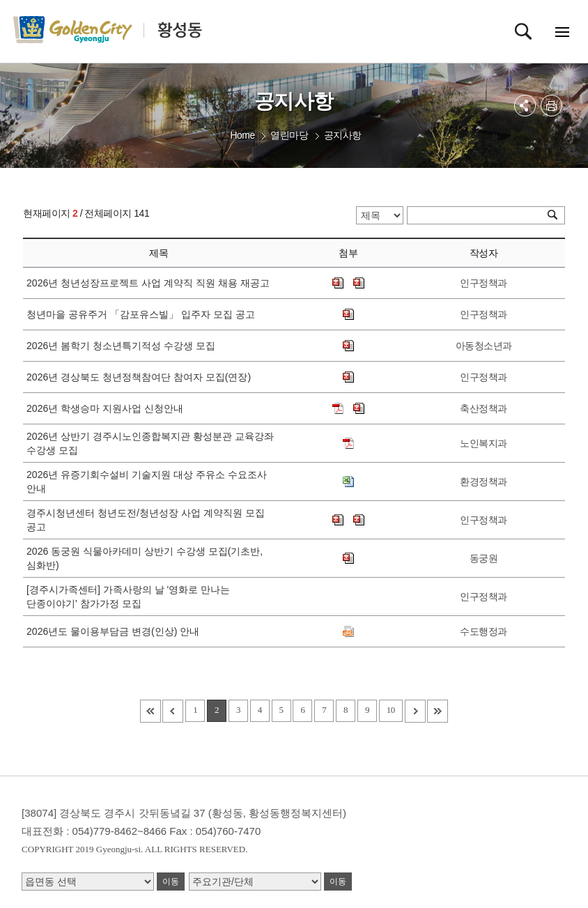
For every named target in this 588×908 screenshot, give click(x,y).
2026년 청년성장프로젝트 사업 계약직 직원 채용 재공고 (150, 283)
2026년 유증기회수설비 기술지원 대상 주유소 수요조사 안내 (147, 482)
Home (242, 135)
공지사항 (343, 135)
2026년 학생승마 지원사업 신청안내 (108, 408)
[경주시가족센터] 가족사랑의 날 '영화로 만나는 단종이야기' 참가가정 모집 (128, 597)
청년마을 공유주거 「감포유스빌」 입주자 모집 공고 (143, 314)
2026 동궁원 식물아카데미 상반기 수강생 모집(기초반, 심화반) (145, 558)
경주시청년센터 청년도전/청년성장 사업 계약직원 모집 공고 (145, 520)
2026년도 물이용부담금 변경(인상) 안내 (116, 631)
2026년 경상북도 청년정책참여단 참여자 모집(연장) (141, 377)
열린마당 (289, 135)
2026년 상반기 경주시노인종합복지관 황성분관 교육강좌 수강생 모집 (150, 443)
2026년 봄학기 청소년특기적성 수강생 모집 (123, 346)
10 (391, 710)
